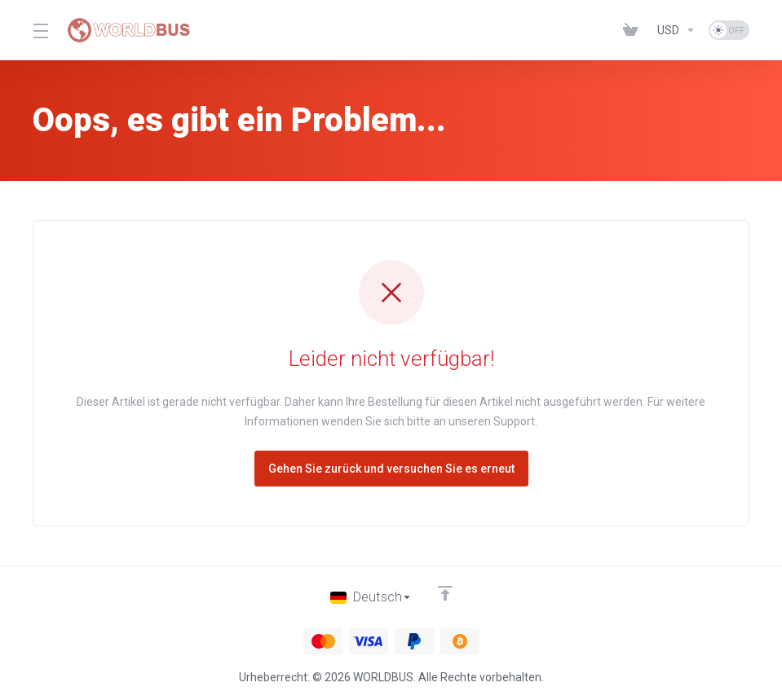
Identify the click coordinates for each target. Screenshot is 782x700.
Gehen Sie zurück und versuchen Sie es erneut (391, 469)
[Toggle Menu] (40, 30)
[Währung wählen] (676, 30)
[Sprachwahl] (371, 597)
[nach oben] (446, 593)
